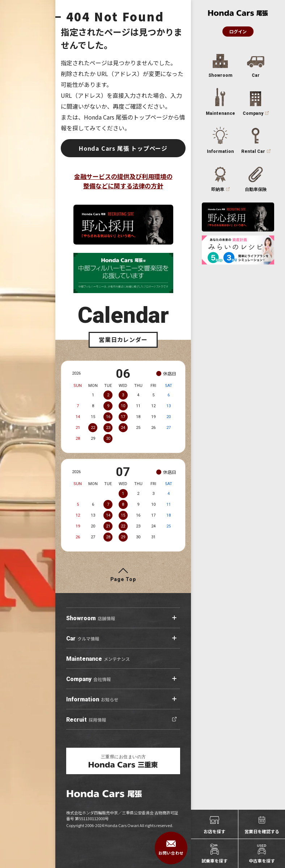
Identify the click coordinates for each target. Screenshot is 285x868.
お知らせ (92, 700)
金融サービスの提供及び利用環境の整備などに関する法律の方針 (123, 181)
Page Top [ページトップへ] (123, 579)
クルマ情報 (83, 639)
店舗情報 (91, 618)
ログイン (238, 31)
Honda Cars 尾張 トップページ (123, 148)
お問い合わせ (171, 848)
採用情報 (86, 720)
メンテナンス (98, 659)
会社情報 (88, 679)
